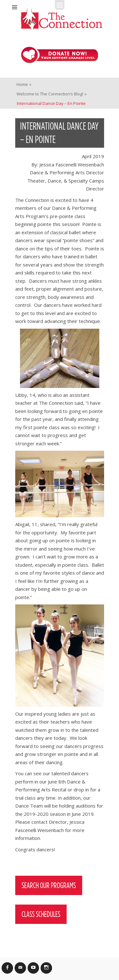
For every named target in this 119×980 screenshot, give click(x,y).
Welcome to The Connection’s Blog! (52, 94)
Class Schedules (41, 914)
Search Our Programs (49, 885)
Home (24, 84)
